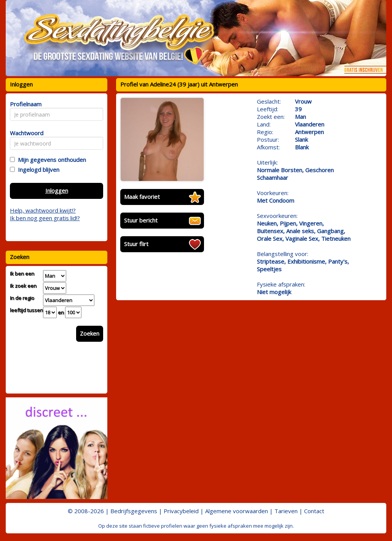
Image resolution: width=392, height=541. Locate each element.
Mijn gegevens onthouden (50, 160)
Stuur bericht (141, 220)
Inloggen (57, 190)
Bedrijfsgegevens (134, 511)
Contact (314, 511)
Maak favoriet (142, 197)
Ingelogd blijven (37, 170)
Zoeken (90, 333)
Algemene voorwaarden (237, 511)
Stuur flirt (136, 244)
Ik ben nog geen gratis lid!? (45, 218)
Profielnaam (25, 104)
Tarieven (286, 511)
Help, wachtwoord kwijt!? (43, 210)
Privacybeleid (181, 511)
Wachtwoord (25, 133)
